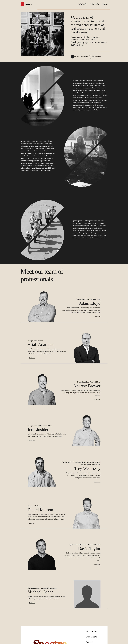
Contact (105, 4)
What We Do (95, 4)
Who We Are (83, 4)
